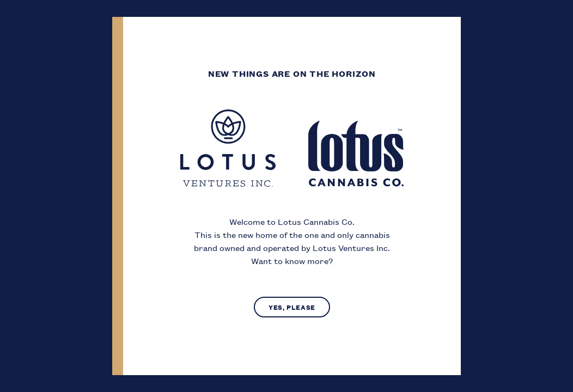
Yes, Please (292, 307)
